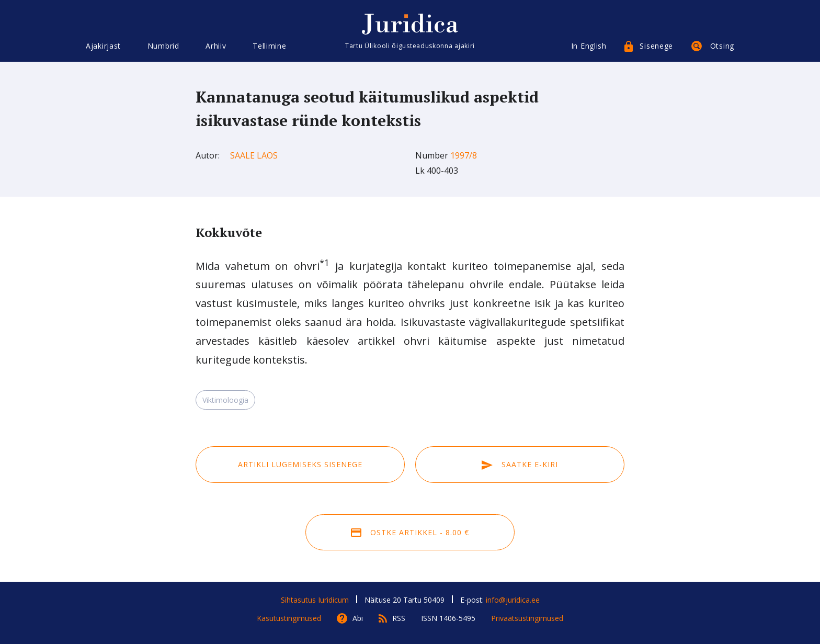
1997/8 (464, 155)
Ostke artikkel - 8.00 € (410, 532)
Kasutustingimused (289, 618)
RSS (399, 618)
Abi (358, 618)
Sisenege (656, 46)
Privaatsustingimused (527, 618)
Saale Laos (254, 155)
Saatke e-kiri (520, 464)
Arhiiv (216, 46)
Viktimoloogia (225, 400)
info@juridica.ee (513, 600)
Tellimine (269, 46)
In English (589, 46)
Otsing (722, 46)
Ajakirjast (103, 46)
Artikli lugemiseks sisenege (300, 464)
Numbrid (163, 46)
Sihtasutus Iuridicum (315, 600)
